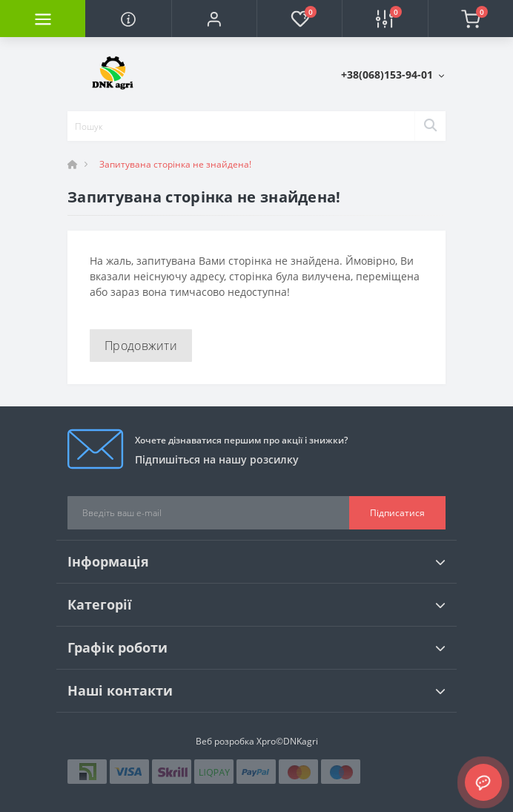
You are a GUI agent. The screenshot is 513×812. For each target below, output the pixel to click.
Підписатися (397, 513)
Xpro (266, 741)
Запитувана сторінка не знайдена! (175, 164)
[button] (214, 19)
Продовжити (141, 346)
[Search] (430, 126)
